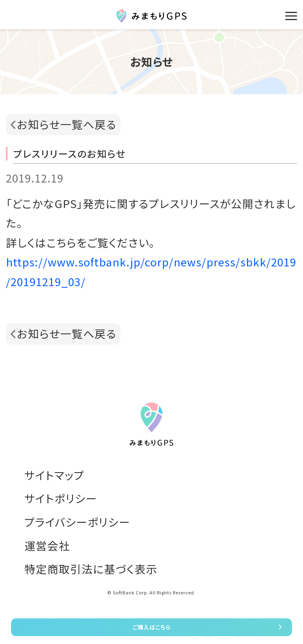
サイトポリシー (61, 498)
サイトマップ (54, 475)
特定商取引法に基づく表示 (91, 569)
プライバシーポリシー (77, 522)
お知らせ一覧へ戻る (67, 124)
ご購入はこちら (152, 627)
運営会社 (47, 545)
